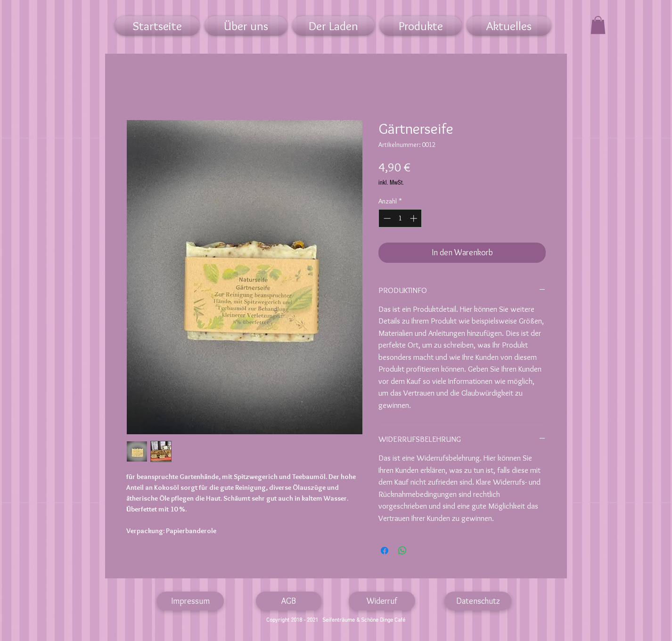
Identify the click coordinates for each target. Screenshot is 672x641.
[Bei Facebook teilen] (385, 551)
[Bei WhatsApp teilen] (402, 551)
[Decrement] (386, 218)
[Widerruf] (382, 601)
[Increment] (414, 218)
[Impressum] (190, 601)
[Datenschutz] (478, 601)
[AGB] (289, 601)
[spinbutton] (400, 218)
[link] (598, 25)
